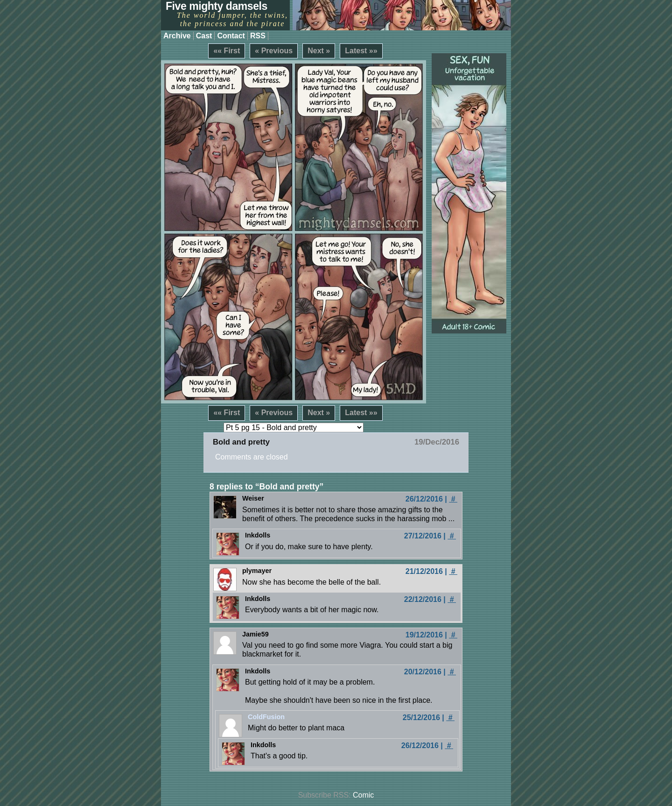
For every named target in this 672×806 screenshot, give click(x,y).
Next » (319, 51)
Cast (204, 36)
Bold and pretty (241, 442)
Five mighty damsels (217, 6)
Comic (363, 795)
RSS (258, 36)
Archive (177, 36)
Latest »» (361, 51)
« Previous (274, 51)
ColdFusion (266, 717)
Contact (231, 36)
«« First (227, 51)
